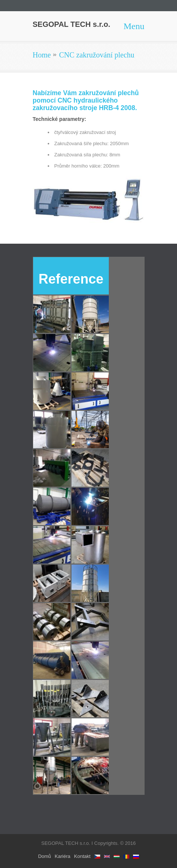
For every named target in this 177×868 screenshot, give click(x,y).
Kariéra (63, 856)
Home (42, 55)
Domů (45, 856)
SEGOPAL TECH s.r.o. (72, 24)
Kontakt (82, 856)
